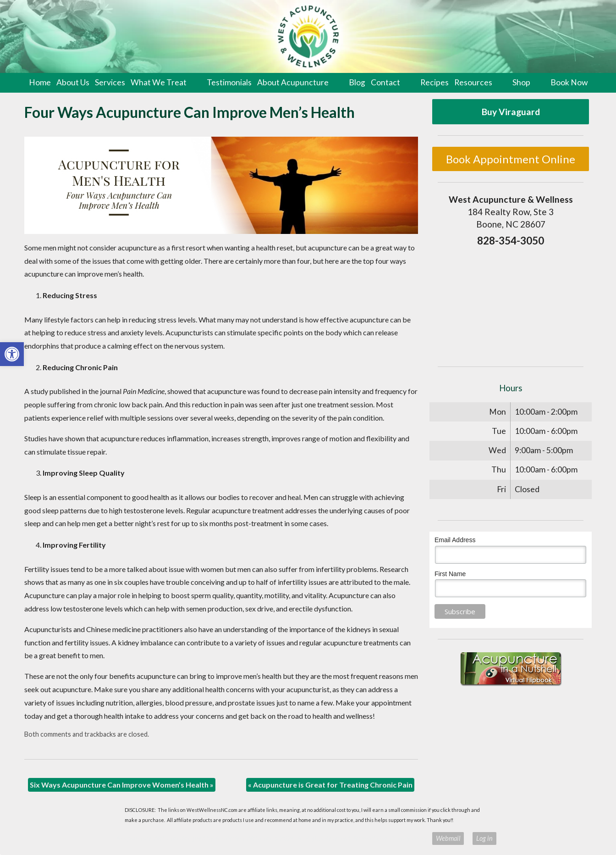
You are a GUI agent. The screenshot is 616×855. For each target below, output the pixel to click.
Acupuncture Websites (148, 838)
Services (110, 82)
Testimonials (229, 82)
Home (40, 82)
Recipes (434, 82)
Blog (357, 82)
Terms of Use (370, 838)
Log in (484, 838)
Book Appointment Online (511, 159)
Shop (521, 82)
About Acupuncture (293, 82)
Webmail (448, 838)
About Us (73, 82)
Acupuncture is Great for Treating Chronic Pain (330, 785)
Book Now (569, 82)
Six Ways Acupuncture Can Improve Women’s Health (122, 785)
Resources (473, 82)
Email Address (455, 540)
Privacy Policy (409, 838)
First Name (450, 574)
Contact (385, 82)
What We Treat (159, 82)
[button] (12, 354)
